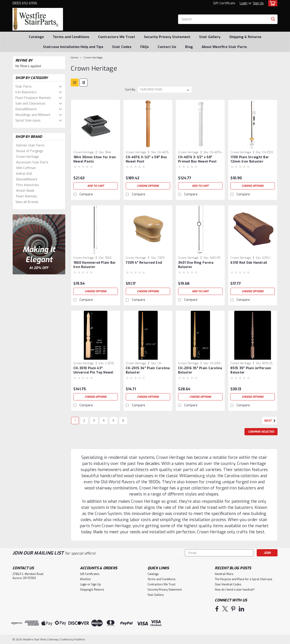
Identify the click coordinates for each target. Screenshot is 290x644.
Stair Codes (122, 47)
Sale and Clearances (30, 104)
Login (244, 3)
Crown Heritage (28, 157)
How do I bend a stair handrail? (235, 590)
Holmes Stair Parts (30, 145)
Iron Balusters (26, 92)
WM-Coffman (26, 168)
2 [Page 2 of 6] (84, 421)
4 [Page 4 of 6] (104, 421)
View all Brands (27, 202)
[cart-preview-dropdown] (272, 3)
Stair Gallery (210, 37)
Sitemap (53, 640)
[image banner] (39, 244)
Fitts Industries (28, 185)
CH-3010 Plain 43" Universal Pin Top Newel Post (93, 372)
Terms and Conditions (71, 37)
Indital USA (24, 174)
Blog (189, 47)
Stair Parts (24, 87)
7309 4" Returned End (144, 263)
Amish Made (25, 191)
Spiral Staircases (28, 121)
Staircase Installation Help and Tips (73, 47)
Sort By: (130, 90)
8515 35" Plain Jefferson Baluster (251, 370)
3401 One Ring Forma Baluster (196, 265)
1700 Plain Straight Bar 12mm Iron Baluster (250, 159)
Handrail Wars (224, 574)
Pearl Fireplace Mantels (33, 98)
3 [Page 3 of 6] (94, 421)
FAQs (145, 47)
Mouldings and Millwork (33, 115)
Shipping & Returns (245, 37)
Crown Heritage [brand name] (84, 152)
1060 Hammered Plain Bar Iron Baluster (95, 265)
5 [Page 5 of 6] (113, 421)
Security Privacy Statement (167, 37)
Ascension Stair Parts (32, 162)
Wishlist (85, 579)
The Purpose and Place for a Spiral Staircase (244, 579)
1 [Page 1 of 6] (75, 421)
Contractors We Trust (117, 37)
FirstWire (79, 640)
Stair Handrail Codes (228, 584)
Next (271, 421)
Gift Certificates (90, 574)
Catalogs (36, 37)
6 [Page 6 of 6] (123, 421)
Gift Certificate (224, 3)
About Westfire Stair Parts (224, 47)
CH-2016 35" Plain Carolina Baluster (200, 370)
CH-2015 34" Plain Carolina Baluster (148, 370)
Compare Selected (261, 432)
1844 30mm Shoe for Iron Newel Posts (95, 159)
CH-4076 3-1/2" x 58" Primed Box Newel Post (197, 159)
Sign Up (258, 3)
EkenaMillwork (26, 109)
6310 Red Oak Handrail (249, 263)
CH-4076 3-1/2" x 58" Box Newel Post (146, 159)
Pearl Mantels (27, 196)
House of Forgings (30, 151)
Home (74, 58)
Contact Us (167, 47)
